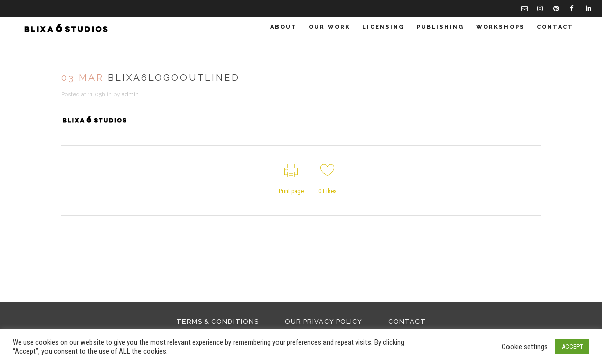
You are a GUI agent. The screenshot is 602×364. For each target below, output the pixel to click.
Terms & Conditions (218, 321)
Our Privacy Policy (323, 321)
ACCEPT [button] (572, 347)
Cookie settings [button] (525, 347)
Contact (407, 321)
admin (130, 94)
